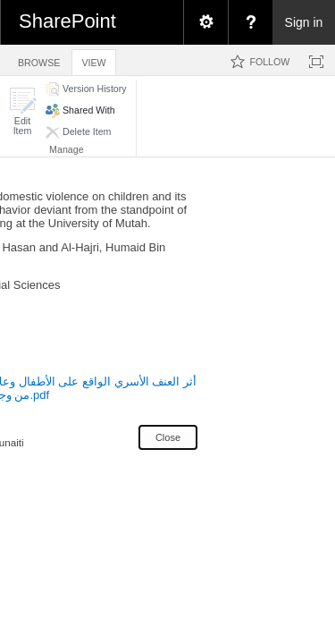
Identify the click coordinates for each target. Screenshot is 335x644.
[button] (22, 111)
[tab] (39, 59)
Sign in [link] (304, 22)
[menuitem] (205, 22)
